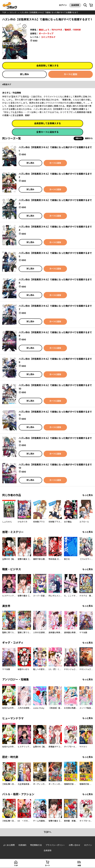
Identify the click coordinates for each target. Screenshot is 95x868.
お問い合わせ (75, 845)
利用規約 (22, 845)
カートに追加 (71, 74)
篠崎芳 (68, 30)
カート (47, 865)
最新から (89, 138)
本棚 (79, 865)
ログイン (63, 5)
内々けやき (57, 30)
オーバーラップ (46, 33)
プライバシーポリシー (55, 845)
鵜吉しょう (44, 30)
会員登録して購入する (47, 66)
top (4, 12)
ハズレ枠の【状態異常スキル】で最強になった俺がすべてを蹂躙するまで (49, 12)
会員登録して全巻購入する (47, 123)
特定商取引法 (36, 845)
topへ (47, 832)
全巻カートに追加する (47, 132)
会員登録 (75, 5)
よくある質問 (9, 845)
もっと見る (88, 495)
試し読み (24, 74)
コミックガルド (48, 37)
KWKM (77, 30)
